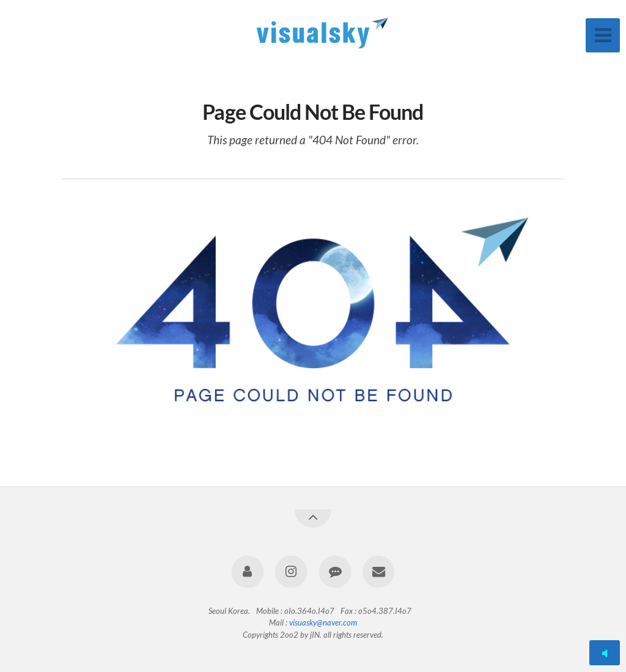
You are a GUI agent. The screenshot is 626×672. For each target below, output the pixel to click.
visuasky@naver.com (323, 622)
